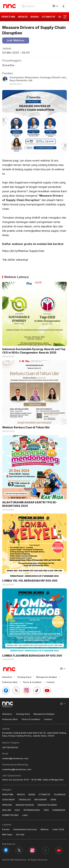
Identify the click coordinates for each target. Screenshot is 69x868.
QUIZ (17, 810)
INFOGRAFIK (41, 800)
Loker (25, 815)
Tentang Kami (24, 677)
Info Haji (20, 835)
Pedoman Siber (10, 682)
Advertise (7, 677)
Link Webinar (16, 40)
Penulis (6, 829)
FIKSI (46, 810)
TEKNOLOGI (25, 800)
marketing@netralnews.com (17, 769)
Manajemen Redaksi (47, 677)
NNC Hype (7, 835)
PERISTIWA (8, 794)
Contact (51, 682)
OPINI (53, 800)
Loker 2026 (58, 829)
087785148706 (10, 747)
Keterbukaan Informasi (25, 829)
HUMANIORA (59, 810)
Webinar (45, 829)
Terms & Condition (32, 682)
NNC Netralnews (18, 860)
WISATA (21, 794)
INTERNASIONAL (32, 810)
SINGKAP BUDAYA (25, 805)
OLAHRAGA (60, 794)
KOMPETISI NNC (10, 815)
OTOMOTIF (45, 794)
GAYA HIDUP (8, 800)
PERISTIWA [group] (8, 17)
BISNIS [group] (35, 17)
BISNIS (32, 794)
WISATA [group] (23, 17)
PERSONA (7, 805)
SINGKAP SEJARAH (47, 805)
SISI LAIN (7, 810)
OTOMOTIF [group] (49, 17)
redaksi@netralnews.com (15, 758)
